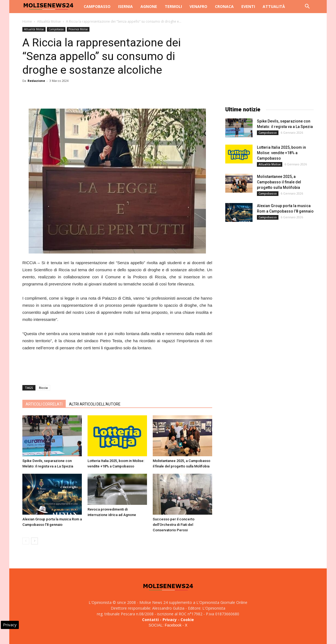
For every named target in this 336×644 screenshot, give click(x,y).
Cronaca (224, 6)
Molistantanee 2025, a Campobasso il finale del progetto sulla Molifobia (279, 182)
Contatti (150, 620)
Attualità (274, 6)
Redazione (36, 81)
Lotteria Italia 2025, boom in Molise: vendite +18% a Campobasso (281, 153)
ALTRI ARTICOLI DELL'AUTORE (95, 404)
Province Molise (78, 29)
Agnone (149, 6)
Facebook (173, 625)
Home (27, 21)
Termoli (173, 6)
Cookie (187, 620)
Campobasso (97, 6)
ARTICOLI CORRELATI (44, 404)
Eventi (248, 6)
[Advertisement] (117, 367)
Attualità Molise (49, 21)
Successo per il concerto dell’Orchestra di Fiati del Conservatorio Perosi (174, 525)
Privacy (170, 620)
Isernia (125, 6)
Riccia (43, 388)
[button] (307, 7)
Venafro (198, 6)
